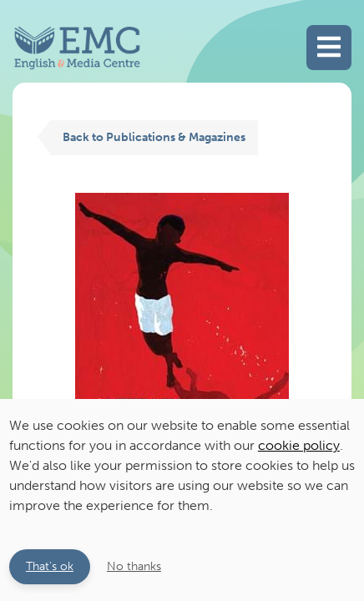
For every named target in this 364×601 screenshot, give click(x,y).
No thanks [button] (134, 566)
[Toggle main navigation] (329, 48)
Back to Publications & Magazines (154, 137)
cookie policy (299, 445)
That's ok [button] (50, 566)
